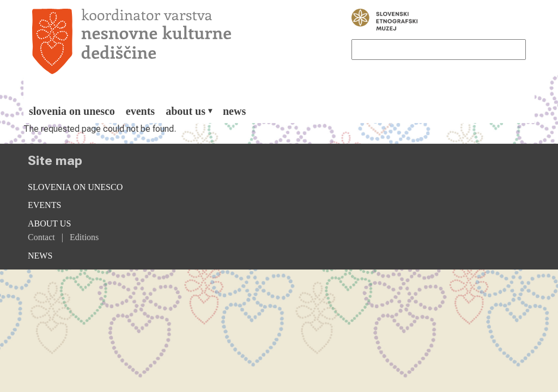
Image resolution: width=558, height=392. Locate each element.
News (234, 111)
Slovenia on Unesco (72, 111)
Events (140, 111)
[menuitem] (72, 111)
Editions (84, 237)
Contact (41, 237)
